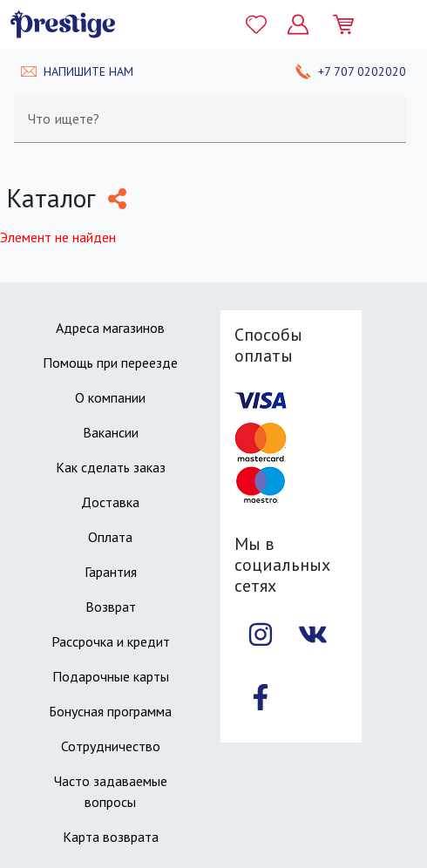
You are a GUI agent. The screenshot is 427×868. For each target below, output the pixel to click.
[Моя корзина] (350, 24)
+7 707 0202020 (362, 71)
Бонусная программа (110, 711)
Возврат (111, 607)
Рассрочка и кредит (111, 641)
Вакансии (111, 432)
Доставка (110, 502)
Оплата (110, 537)
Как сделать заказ (111, 467)
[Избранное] (256, 24)
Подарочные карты (111, 676)
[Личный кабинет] (298, 24)
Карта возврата (111, 837)
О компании (110, 397)
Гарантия (111, 572)
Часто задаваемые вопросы (111, 791)
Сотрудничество (111, 746)
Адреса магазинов (110, 328)
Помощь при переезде (110, 363)
